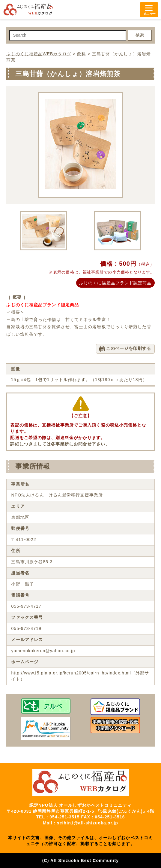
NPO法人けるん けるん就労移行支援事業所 (57, 495)
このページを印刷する (129, 348)
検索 (140, 35)
